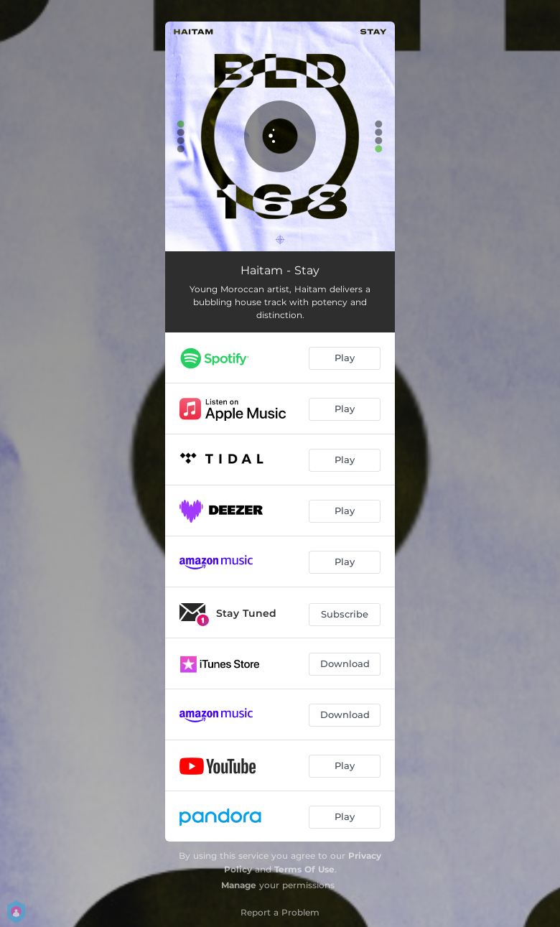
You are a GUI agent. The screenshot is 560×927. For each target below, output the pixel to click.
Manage (239, 885)
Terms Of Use (304, 869)
